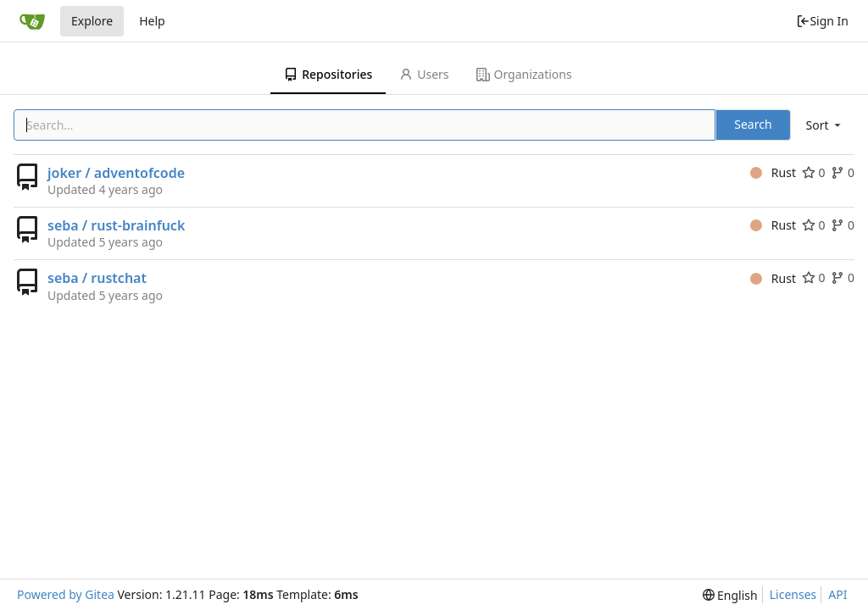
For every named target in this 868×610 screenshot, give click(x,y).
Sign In (822, 21)
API (837, 594)
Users (424, 74)
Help (152, 21)
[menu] (825, 125)
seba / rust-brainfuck (116, 225)
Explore (92, 21)
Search (753, 124)
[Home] (32, 21)
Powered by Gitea (66, 594)
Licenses (793, 594)
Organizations (524, 74)
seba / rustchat (97, 278)
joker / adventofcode (116, 173)
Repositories (328, 74)
